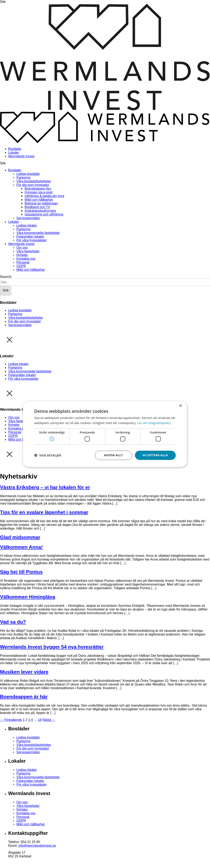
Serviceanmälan (28, 218)
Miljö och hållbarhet (39, 200)
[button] (48, 455)
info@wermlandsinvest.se (37, 846)
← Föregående (11, 720)
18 (40, 720)
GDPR (21, 266)
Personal (23, 262)
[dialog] (105, 434)
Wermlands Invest (21, 156)
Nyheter (22, 255)
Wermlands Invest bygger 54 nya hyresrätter (52, 647)
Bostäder (15, 149)
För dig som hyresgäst (33, 185)
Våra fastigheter (28, 251)
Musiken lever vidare (24, 672)
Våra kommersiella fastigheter (38, 233)
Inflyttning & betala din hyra (44, 196)
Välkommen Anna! (21, 547)
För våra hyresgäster (32, 240)
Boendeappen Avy (38, 189)
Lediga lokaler (27, 225)
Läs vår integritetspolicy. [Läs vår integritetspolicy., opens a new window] (155, 423)
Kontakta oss (26, 259)
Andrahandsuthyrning (40, 211)
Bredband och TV (37, 207)
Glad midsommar (20, 537)
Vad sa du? (13, 622)
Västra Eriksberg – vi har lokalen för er (45, 487)
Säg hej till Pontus (21, 572)
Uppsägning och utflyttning (44, 214)
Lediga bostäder (28, 174)
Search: (6, 277)
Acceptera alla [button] (155, 455)
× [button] (180, 406)
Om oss (22, 248)
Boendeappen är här (24, 697)
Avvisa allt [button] (113, 455)
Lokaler (14, 153)
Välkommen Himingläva (28, 597)
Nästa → (49, 720)
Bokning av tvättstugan (41, 203)
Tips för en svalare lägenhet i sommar (44, 512)
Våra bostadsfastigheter (34, 181)
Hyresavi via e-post (39, 192)
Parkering (23, 178)
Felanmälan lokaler (30, 237)
